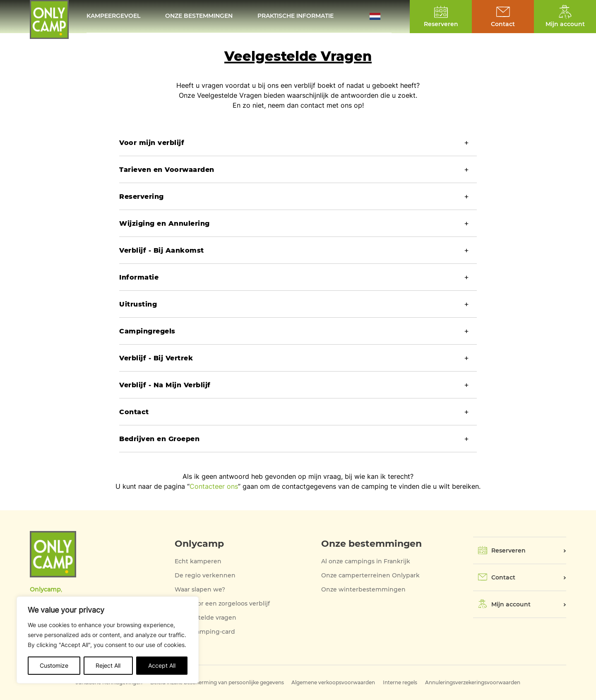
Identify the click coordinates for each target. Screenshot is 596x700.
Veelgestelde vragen (205, 618)
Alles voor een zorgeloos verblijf (222, 603)
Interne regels (400, 682)
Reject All (108, 665)
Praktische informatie (296, 16)
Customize (54, 665)
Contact (503, 577)
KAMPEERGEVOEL (113, 16)
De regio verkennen (205, 575)
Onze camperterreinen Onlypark (370, 575)
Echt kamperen (198, 561)
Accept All (162, 665)
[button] (381, 16)
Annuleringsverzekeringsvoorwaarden (473, 682)
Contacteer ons (214, 486)
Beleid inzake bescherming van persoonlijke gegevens (217, 682)
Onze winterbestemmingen (363, 589)
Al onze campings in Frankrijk (366, 561)
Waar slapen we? (200, 589)
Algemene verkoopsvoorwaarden (333, 682)
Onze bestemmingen (199, 16)
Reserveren (508, 550)
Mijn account (511, 604)
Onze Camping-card (205, 632)
